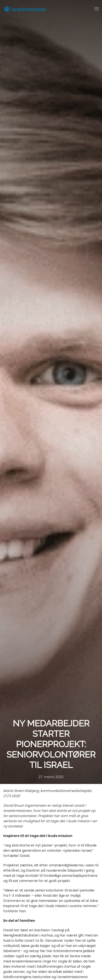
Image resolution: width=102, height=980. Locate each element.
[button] (97, 9)
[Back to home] (25, 9)
